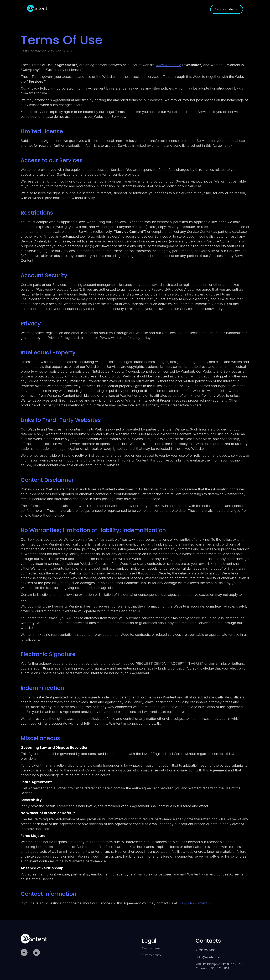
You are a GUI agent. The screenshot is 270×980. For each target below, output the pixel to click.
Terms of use (151, 948)
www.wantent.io (168, 65)
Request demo (227, 9)
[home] (37, 8)
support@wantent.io (195, 903)
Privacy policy (151, 955)
